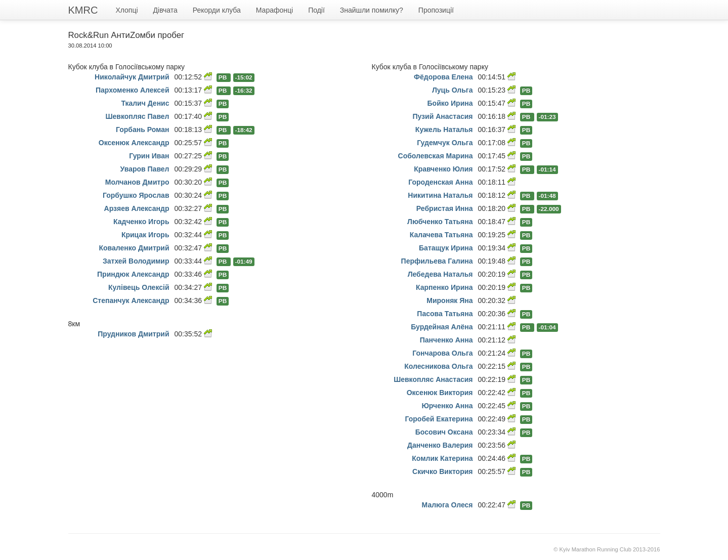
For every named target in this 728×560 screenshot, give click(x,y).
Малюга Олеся (447, 505)
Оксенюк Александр (134, 143)
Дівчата (165, 10)
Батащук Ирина (446, 248)
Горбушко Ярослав (136, 195)
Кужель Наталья (444, 130)
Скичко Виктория (442, 471)
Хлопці (126, 10)
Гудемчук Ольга (445, 143)
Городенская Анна (440, 182)
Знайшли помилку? (372, 10)
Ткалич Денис (145, 103)
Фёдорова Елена (443, 77)
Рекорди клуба (217, 10)
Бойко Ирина (450, 103)
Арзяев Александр (137, 208)
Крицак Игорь (145, 235)
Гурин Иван (149, 156)
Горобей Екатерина (439, 419)
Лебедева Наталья (440, 274)
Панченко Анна (446, 340)
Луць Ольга (453, 90)
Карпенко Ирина (444, 287)
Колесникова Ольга (438, 366)
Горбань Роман (143, 130)
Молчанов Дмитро (137, 182)
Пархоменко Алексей (133, 90)
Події (316, 10)
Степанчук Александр (131, 300)
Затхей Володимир (136, 261)
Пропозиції (436, 10)
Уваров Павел (145, 169)
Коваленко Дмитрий (134, 248)
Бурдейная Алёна (442, 327)
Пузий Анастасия (442, 116)
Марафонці (274, 10)
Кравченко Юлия (443, 169)
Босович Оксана (444, 432)
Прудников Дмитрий (133, 334)
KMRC (83, 10)
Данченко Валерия (440, 445)
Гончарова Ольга (442, 353)
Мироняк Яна (449, 300)
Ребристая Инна (445, 208)
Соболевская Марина (436, 156)
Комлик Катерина (442, 458)
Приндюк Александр (133, 274)
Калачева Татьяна (441, 235)
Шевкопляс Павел (138, 116)
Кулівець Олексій (139, 287)
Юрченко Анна (447, 406)
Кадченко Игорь (141, 222)
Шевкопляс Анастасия (433, 379)
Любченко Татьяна (440, 222)
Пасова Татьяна (445, 314)
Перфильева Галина (437, 261)
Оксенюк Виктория (440, 393)
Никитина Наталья (440, 195)
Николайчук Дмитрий (132, 77)
